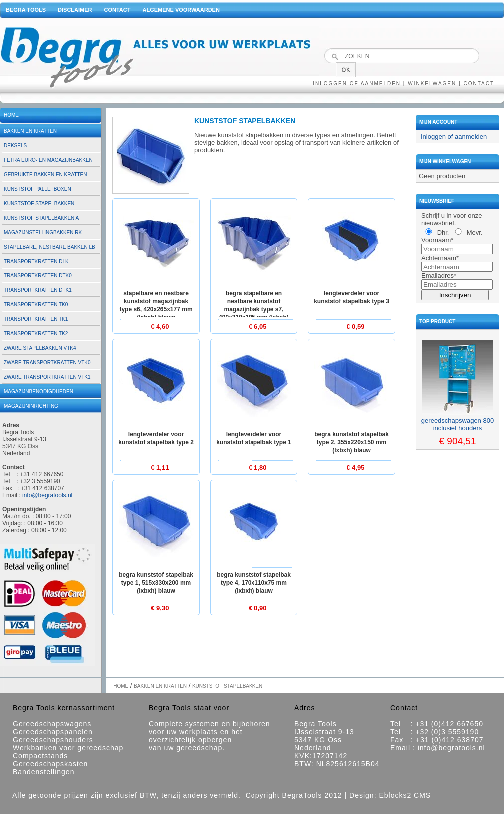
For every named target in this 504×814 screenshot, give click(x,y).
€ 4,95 (355, 467)
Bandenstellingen (44, 772)
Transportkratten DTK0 (38, 276)
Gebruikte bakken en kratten (46, 174)
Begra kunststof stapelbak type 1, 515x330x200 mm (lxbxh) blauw (156, 583)
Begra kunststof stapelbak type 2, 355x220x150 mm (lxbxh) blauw (352, 442)
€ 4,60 (160, 327)
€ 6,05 (257, 327)
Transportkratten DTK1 (38, 290)
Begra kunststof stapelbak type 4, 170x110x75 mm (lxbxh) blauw (254, 583)
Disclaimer (75, 10)
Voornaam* (437, 240)
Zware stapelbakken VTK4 (40, 348)
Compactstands (40, 756)
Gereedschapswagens (52, 724)
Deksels (15, 145)
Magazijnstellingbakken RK (43, 232)
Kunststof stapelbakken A (41, 218)
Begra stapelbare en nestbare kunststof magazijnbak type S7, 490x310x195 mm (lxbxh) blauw (254, 309)
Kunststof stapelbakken (39, 203)
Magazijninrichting (31, 406)
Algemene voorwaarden (181, 10)
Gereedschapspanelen (53, 732)
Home (11, 115)
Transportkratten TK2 (36, 334)
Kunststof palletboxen (38, 189)
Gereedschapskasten (50, 764)
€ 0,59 (355, 327)
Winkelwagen (432, 84)
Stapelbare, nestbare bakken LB (50, 247)
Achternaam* (440, 258)
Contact (118, 10)
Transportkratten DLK (36, 261)
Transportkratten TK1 (36, 319)
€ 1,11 (160, 467)
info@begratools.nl (47, 495)
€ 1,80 (257, 467)
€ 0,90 (257, 608)
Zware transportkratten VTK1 (47, 377)
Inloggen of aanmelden (357, 84)
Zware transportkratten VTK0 (47, 363)
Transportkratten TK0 (36, 305)
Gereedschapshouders (53, 740)
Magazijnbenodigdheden (39, 392)
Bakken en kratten (30, 131)
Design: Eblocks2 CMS (390, 795)
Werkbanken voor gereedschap (68, 748)
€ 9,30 (160, 608)
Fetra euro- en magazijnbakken (48, 160)
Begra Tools (26, 10)
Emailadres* (439, 276)
